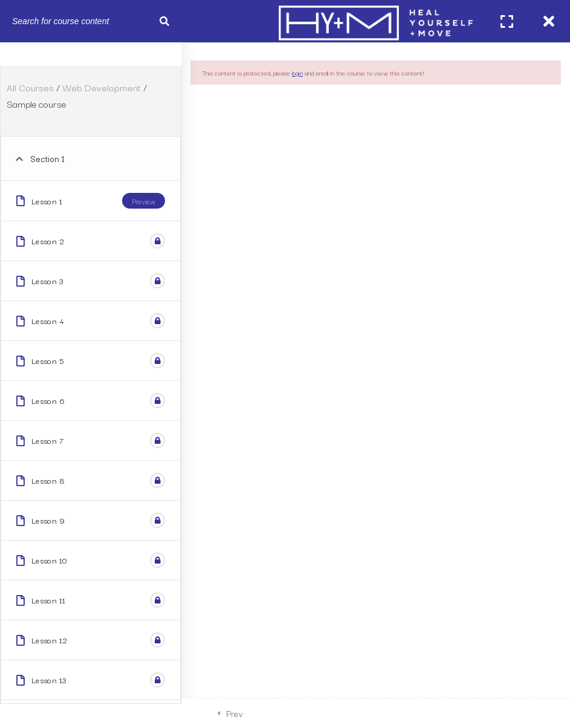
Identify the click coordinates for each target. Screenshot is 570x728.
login (297, 73)
